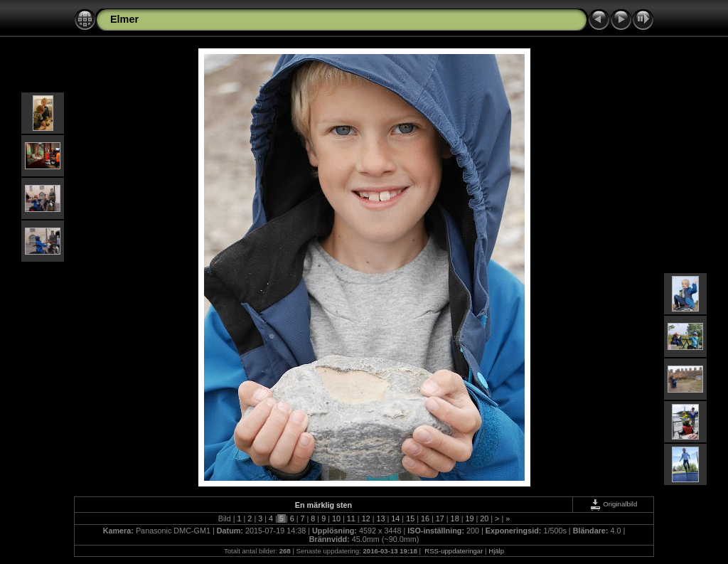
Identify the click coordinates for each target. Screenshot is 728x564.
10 (336, 518)
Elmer (124, 19)
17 (440, 518)
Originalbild (614, 504)
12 (366, 518)
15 (410, 518)
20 (484, 518)
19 (469, 518)
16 (425, 518)
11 (351, 518)
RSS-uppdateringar (453, 551)
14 (395, 518)
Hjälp (496, 551)
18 (455, 518)
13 (380, 518)
